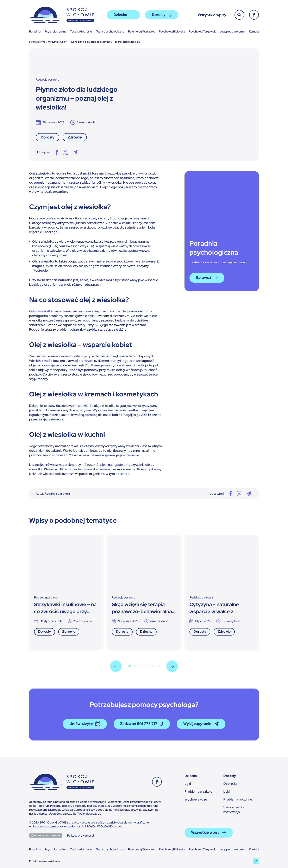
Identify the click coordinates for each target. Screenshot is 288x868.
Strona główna (37, 42)
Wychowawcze (196, 799)
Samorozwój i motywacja (233, 810)
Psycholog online (55, 31)
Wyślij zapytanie (201, 724)
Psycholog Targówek (202, 31)
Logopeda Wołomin (232, 31)
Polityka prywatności (80, 835)
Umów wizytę (85, 724)
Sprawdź (207, 278)
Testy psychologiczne (110, 31)
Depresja (230, 784)
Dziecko (123, 15)
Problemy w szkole (198, 792)
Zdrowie (75, 137)
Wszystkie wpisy (212, 15)
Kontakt (254, 31)
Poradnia (35, 31)
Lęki (188, 784)
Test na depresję (81, 31)
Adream (55, 861)
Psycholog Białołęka (172, 31)
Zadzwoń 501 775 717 (142, 724)
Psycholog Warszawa (142, 31)
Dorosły (162, 15)
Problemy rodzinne (238, 799)
